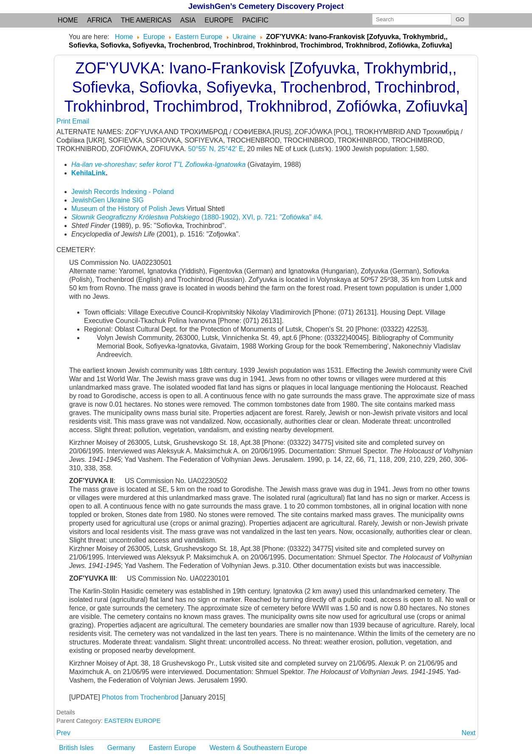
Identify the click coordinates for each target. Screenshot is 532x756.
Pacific (255, 20)
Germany (121, 748)
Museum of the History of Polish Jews (128, 209)
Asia (188, 20)
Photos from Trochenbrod (140, 697)
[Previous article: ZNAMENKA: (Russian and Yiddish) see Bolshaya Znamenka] (63, 733)
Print (64, 121)
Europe (219, 20)
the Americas (146, 20)
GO (460, 19)
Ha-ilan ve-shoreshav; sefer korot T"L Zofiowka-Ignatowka (158, 164)
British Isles (76, 748)
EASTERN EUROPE (133, 721)
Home (68, 20)
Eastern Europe (172, 748)
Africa (99, 20)
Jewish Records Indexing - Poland (123, 192)
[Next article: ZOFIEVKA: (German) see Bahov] (469, 733)
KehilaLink (88, 173)
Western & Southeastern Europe (258, 748)
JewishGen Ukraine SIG (108, 200)
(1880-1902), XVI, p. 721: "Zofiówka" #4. (197, 217)
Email (81, 121)
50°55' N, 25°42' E (216, 149)
